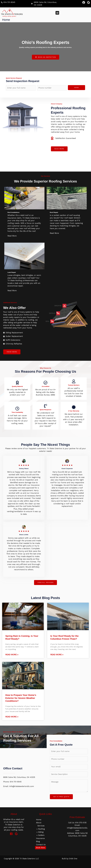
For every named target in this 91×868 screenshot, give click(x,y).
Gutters (41, 835)
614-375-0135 (81, 823)
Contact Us (41, 844)
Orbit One (73, 859)
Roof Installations (14, 212)
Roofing (42, 829)
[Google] (16, 834)
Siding (41, 832)
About (39, 823)
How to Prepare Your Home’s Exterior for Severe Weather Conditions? (21, 698)
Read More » (12, 655)
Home (39, 820)
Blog (38, 841)
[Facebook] (11, 834)
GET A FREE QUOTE (61, 796)
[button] (57, 13)
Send (76, 87)
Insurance (40, 838)
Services (41, 826)
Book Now (41, 848)
